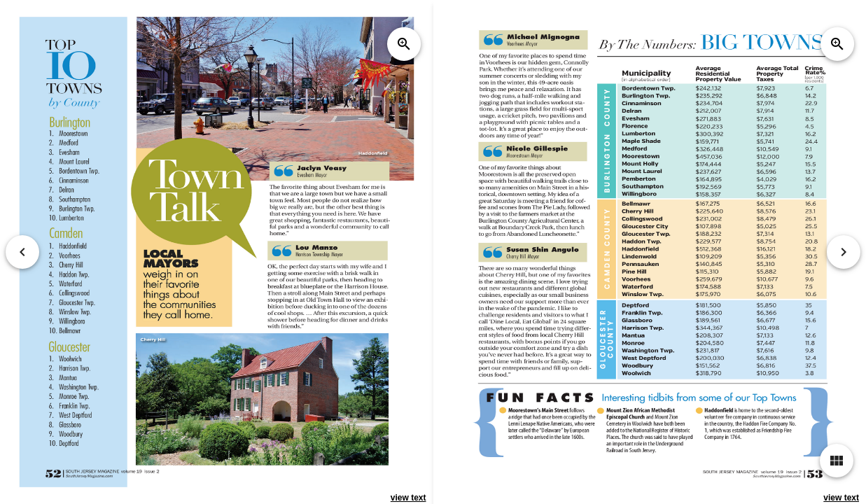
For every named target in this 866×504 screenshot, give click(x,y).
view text (408, 498)
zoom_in (404, 44)
